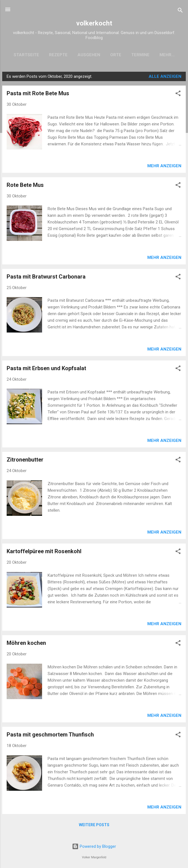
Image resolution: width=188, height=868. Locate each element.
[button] (178, 95)
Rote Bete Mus (25, 186)
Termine (137, 55)
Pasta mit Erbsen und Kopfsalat (46, 369)
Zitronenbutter (25, 461)
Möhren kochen (26, 644)
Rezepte (54, 55)
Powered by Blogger (94, 846)
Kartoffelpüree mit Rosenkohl (44, 552)
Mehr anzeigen (164, 167)
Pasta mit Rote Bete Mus (38, 94)
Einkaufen (167, 55)
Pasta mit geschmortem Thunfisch (50, 736)
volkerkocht (94, 23)
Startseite (22, 55)
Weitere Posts (94, 826)
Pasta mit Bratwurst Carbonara (46, 278)
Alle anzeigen (165, 78)
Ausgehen (85, 55)
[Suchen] (180, 11)
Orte (112, 55)
